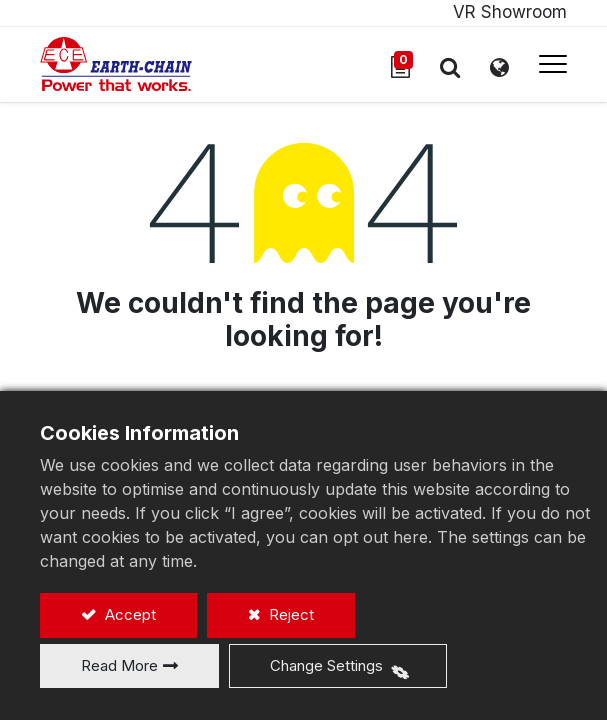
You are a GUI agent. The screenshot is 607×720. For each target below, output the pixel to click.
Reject (289, 614)
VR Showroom (510, 12)
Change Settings (326, 665)
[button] (450, 67)
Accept (128, 614)
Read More (119, 665)
